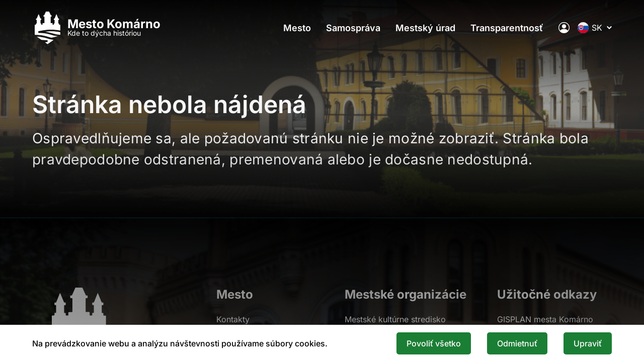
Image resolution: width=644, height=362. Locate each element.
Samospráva (353, 28)
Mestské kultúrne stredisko (395, 319)
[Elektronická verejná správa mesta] (564, 28)
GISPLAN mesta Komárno (545, 319)
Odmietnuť (517, 343)
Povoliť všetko (434, 343)
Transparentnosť (507, 28)
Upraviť (588, 343)
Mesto (297, 28)
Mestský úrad (425, 28)
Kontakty (233, 319)
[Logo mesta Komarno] (96, 28)
